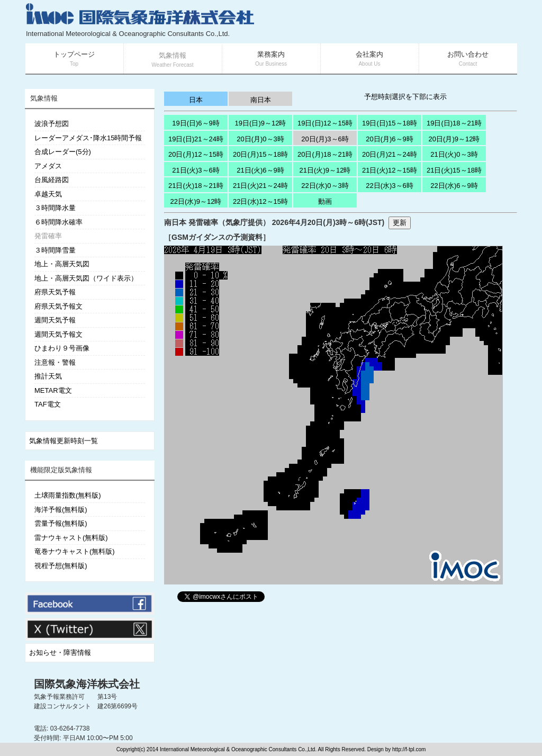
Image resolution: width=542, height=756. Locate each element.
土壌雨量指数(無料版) (68, 495)
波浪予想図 (52, 124)
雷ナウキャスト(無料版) (71, 538)
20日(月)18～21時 (325, 154)
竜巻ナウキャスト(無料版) (75, 551)
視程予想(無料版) (61, 566)
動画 (325, 201)
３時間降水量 (55, 208)
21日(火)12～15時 (390, 170)
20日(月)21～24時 (390, 154)
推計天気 (48, 376)
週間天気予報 (55, 320)
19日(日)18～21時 (454, 123)
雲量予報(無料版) (61, 523)
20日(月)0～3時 (260, 139)
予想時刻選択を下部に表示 (405, 97)
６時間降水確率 (58, 222)
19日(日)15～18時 (390, 123)
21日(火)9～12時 (325, 170)
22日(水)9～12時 (196, 201)
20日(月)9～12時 (454, 139)
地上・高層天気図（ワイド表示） (86, 278)
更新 (400, 223)
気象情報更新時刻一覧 (64, 441)
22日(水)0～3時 (325, 186)
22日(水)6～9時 (454, 186)
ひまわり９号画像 (62, 348)
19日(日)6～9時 (196, 123)
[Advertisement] (391, 21)
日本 (196, 100)
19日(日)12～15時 (325, 123)
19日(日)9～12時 (261, 123)
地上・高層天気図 (62, 264)
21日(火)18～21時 (196, 186)
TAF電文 (48, 404)
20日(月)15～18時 (260, 154)
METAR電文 (53, 390)
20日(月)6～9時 (390, 139)
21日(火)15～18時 (454, 170)
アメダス (48, 166)
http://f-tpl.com (409, 749)
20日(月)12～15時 (196, 154)
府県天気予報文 (58, 306)
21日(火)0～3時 (454, 154)
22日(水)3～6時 (390, 186)
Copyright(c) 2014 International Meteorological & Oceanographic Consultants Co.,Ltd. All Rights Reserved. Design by (254, 749)
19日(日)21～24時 (196, 139)
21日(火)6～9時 (260, 170)
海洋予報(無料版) (61, 510)
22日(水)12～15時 (260, 201)
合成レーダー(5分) (63, 152)
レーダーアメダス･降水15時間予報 (88, 138)
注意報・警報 (55, 362)
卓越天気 (48, 194)
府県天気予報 (55, 292)
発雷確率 (48, 236)
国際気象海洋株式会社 (87, 684)
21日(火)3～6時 (196, 170)
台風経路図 (52, 180)
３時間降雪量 (55, 250)
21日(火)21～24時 (260, 186)
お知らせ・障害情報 (60, 652)
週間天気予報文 (58, 334)
